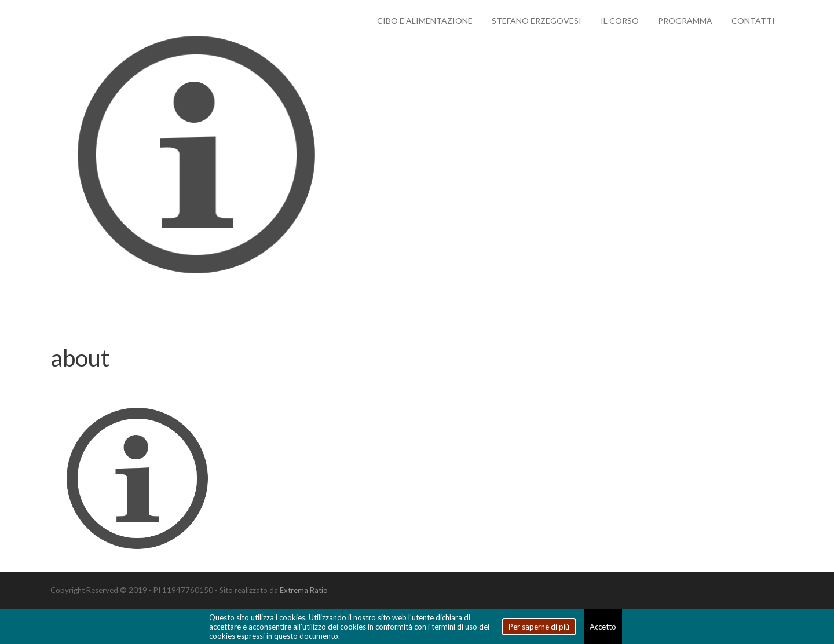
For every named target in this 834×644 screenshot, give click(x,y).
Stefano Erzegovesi (537, 21)
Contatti (753, 21)
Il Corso (620, 21)
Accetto (603, 627)
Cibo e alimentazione (425, 21)
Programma (685, 21)
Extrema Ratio (304, 590)
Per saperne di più (539, 627)
